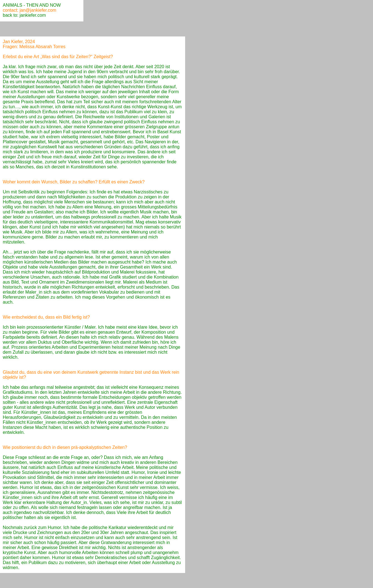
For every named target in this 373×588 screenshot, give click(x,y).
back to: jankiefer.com (24, 15)
